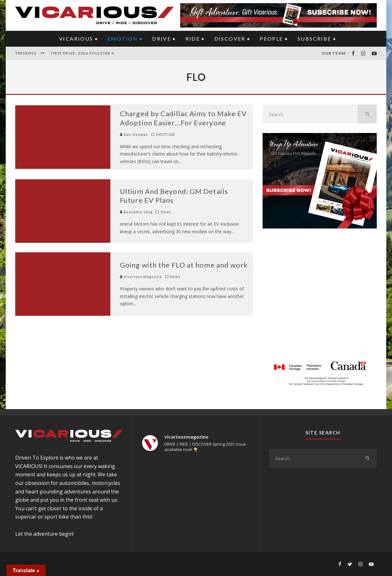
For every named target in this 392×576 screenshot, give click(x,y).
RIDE (193, 39)
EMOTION (123, 39)
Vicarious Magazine (141, 277)
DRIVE (162, 39)
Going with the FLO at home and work (184, 265)
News (166, 212)
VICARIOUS (76, 39)
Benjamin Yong (136, 212)
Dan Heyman (134, 134)
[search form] (310, 114)
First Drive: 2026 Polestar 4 (82, 53)
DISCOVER (230, 39)
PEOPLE (271, 39)
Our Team (333, 53)
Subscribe (314, 39)
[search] (367, 114)
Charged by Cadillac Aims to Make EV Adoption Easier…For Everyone (183, 118)
